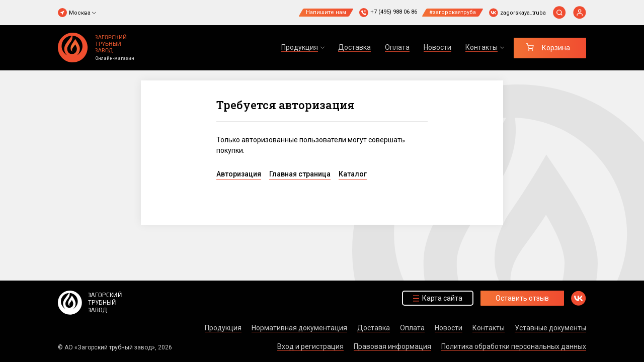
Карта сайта (442, 298)
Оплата (397, 47)
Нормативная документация (299, 328)
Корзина (556, 48)
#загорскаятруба (453, 12)
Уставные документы (550, 328)
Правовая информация (392, 346)
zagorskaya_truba (523, 13)
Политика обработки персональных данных (514, 346)
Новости (437, 47)
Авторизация (239, 174)
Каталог (353, 174)
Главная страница (300, 174)
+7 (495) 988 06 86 (394, 12)
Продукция (223, 328)
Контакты (489, 328)
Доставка (354, 47)
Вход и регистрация (310, 346)
